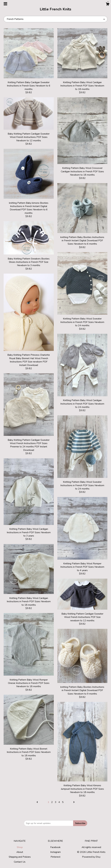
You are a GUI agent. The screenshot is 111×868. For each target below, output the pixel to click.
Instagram (55, 852)
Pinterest (55, 857)
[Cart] (108, 5)
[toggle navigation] (5, 4)
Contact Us (20, 862)
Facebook (55, 847)
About (20, 852)
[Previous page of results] (38, 802)
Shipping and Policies (20, 857)
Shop (20, 847)
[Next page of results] (74, 802)
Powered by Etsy (91, 857)
